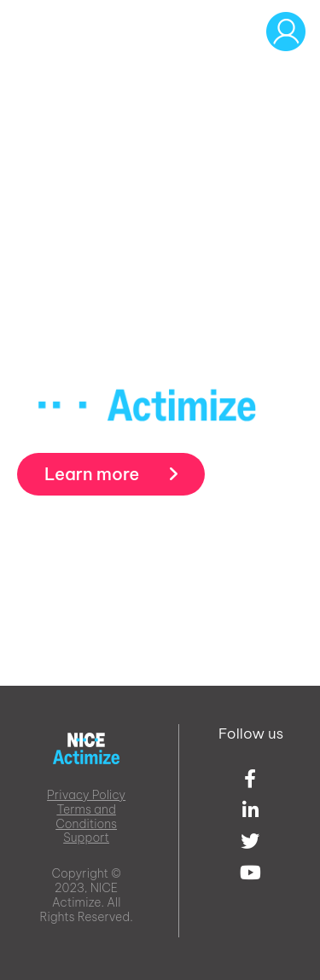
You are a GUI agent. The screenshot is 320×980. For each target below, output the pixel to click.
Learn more (111, 474)
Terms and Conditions (86, 817)
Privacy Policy (86, 795)
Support (86, 838)
